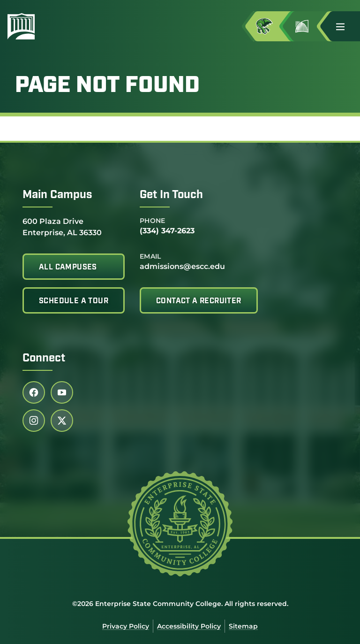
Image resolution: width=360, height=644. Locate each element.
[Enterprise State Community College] (66, 26)
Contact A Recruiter (199, 301)
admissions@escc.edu (182, 266)
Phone (153, 221)
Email (150, 256)
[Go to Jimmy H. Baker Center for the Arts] (309, 26)
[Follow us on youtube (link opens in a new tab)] (62, 392)
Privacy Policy (126, 626)
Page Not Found (107, 86)
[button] (344, 26)
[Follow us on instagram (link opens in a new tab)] (34, 421)
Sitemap (243, 626)
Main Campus (57, 195)
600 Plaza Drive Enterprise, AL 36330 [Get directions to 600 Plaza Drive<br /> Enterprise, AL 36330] (62, 226)
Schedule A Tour (74, 301)
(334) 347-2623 (167, 231)
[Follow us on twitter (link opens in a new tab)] (62, 421)
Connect (44, 359)
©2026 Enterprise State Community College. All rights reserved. (180, 604)
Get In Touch (171, 195)
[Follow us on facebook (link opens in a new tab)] (34, 392)
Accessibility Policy (189, 626)
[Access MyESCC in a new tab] (272, 26)
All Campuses (68, 268)
